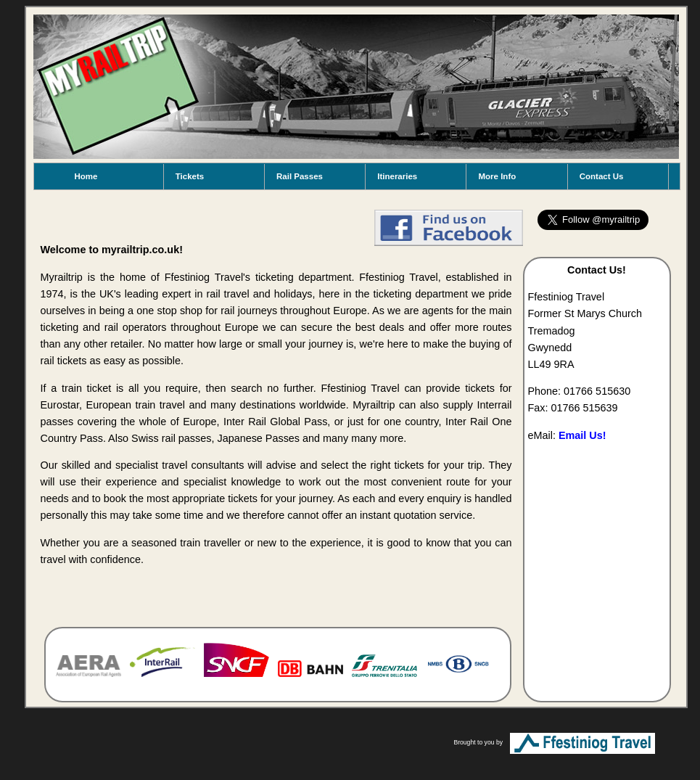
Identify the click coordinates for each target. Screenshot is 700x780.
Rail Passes (300, 176)
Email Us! (582, 435)
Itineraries (397, 176)
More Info (497, 176)
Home (86, 176)
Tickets (190, 176)
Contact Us (602, 176)
